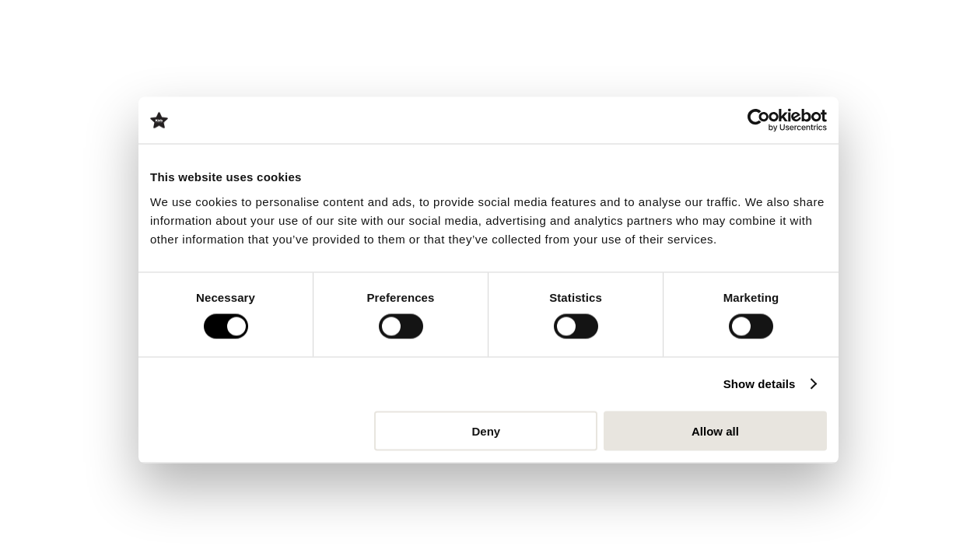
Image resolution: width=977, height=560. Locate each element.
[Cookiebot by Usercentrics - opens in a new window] (759, 121)
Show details (760, 384)
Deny (487, 430)
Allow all (715, 430)
